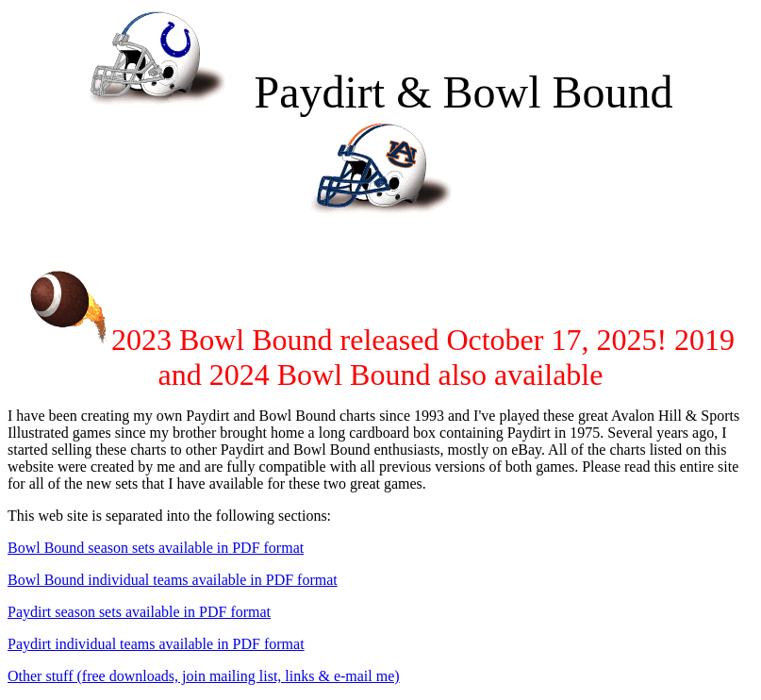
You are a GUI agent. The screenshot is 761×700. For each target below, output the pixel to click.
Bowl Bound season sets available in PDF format (156, 548)
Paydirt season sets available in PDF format (139, 612)
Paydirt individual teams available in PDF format (156, 644)
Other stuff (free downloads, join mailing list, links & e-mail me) (204, 676)
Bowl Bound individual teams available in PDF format (173, 580)
